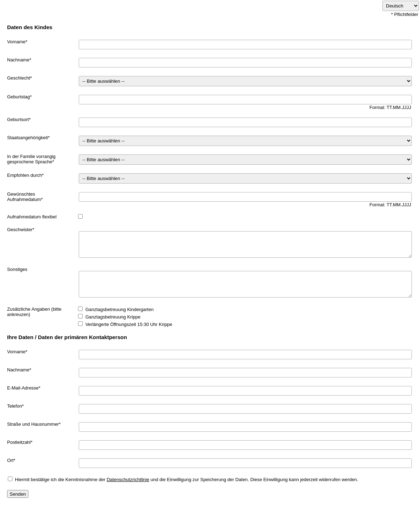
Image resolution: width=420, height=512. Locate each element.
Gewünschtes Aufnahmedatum (24, 197)
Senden (18, 494)
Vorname (16, 42)
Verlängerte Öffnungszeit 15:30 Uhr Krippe (129, 324)
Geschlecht (19, 78)
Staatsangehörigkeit (27, 138)
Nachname (18, 60)
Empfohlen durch (24, 175)
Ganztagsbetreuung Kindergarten (120, 309)
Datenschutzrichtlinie (128, 480)
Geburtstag (18, 97)
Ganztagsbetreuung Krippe (113, 317)
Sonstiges (17, 269)
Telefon (15, 406)
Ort (10, 460)
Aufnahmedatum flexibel (32, 217)
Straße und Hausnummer (33, 424)
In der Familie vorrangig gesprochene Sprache (31, 159)
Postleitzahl (19, 442)
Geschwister (20, 230)
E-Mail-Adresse (23, 388)
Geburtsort (18, 119)
